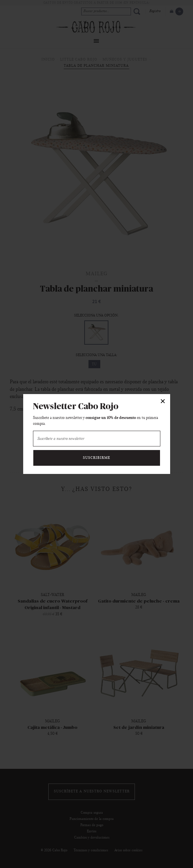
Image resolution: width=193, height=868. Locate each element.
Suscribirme (96, 458)
